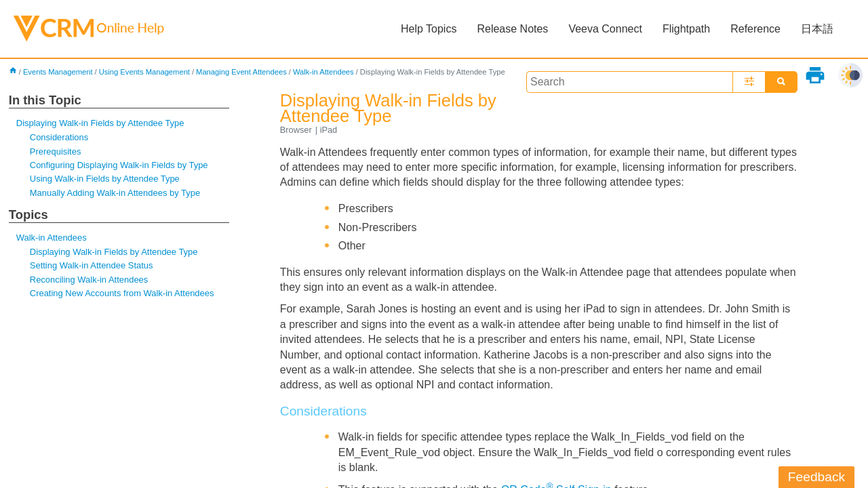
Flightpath (686, 29)
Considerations (59, 137)
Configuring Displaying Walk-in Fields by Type (119, 165)
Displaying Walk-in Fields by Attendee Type (100, 123)
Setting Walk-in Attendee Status (92, 265)
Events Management (58, 72)
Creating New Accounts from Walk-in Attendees (122, 293)
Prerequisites (56, 151)
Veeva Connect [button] (605, 29)
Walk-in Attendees (323, 72)
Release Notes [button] (512, 29)
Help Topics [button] (429, 29)
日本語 (817, 29)
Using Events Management (144, 72)
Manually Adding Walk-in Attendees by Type (115, 193)
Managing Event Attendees (241, 72)
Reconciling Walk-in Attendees (89, 280)
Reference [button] (755, 29)
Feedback (816, 477)
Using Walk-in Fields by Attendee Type (105, 179)
